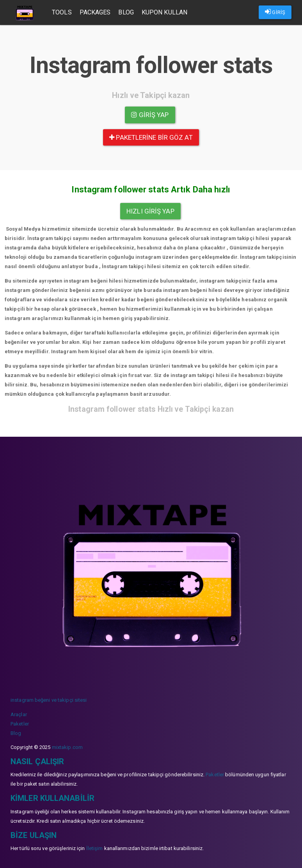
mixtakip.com (67, 747)
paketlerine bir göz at (151, 137)
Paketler (20, 724)
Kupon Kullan (164, 12)
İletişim (95, 848)
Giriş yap (150, 115)
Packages (95, 12)
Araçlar (19, 714)
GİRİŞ (275, 12)
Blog (126, 12)
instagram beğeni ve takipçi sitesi (49, 700)
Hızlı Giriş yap (150, 211)
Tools (62, 12)
